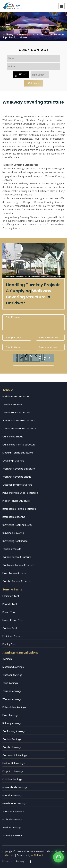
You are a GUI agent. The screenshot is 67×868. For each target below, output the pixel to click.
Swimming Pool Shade (15, 541)
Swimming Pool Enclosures (17, 525)
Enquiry (20, 861)
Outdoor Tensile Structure (17, 485)
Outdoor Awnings (12, 675)
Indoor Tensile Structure (16, 501)
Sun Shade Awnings (13, 811)
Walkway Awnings (12, 836)
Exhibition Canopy (13, 636)
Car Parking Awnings (14, 731)
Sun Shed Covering (13, 533)
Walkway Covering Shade (17, 477)
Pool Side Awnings (13, 795)
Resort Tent (9, 612)
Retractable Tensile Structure (19, 509)
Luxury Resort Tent (13, 620)
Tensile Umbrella (12, 549)
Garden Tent (10, 628)
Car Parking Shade (13, 437)
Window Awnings (12, 699)
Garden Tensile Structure (17, 557)
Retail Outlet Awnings (15, 803)
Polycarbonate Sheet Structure (20, 493)
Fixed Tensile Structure (15, 573)
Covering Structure (13, 461)
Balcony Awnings (12, 723)
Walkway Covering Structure (19, 469)
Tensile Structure (12, 405)
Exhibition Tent (11, 596)
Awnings (7, 659)
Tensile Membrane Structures (19, 429)
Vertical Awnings (12, 828)
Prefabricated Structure (16, 396)
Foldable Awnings (12, 779)
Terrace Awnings (12, 691)
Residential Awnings (14, 763)
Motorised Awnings (13, 667)
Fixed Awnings (10, 715)
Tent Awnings (10, 683)
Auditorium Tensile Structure (19, 421)
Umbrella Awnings (13, 820)
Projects (7, 861)
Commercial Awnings (15, 755)
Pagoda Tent (10, 604)
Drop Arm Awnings (13, 771)
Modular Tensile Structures (18, 453)
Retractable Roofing (14, 517)
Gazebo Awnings (12, 747)
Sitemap (9, 855)
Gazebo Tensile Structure (17, 581)
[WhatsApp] (58, 858)
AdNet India (38, 855)
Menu (61, 6)
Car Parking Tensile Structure (19, 445)
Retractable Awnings (14, 707)
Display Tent (9, 644)
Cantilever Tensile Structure (18, 565)
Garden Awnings (12, 739)
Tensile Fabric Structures (17, 413)
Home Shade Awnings (15, 787)
